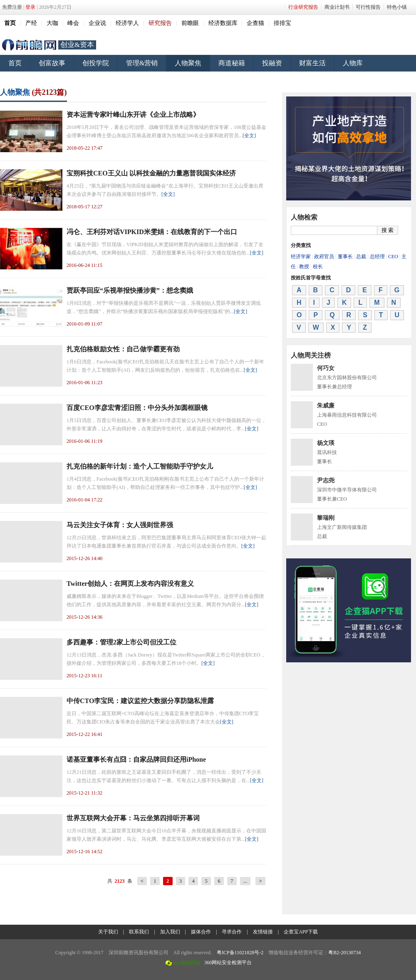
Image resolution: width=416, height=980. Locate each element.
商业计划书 (337, 7)
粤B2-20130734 (344, 953)
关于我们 (108, 932)
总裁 (361, 257)
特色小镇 (397, 7)
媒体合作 (201, 932)
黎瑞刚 (326, 518)
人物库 (353, 63)
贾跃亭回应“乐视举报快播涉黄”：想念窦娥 (130, 290)
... (245, 881)
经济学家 (301, 257)
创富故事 (52, 63)
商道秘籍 (232, 63)
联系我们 (139, 932)
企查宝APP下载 (301, 932)
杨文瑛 (326, 443)
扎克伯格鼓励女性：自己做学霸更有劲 (123, 349)
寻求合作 (232, 932)
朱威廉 (326, 406)
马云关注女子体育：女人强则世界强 (120, 525)
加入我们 (170, 932)
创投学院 (96, 63)
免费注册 (12, 7)
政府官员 (324, 257)
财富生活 (312, 63)
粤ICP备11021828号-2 (240, 953)
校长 (318, 267)
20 (252, 877)
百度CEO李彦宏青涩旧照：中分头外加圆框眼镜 (137, 408)
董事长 (345, 257)
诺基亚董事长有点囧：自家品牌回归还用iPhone (136, 759)
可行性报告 (368, 7)
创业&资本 (77, 45)
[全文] (249, 136)
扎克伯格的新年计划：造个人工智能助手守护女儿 (140, 466)
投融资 (272, 63)
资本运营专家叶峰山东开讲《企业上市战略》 (133, 115)
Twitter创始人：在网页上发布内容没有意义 (130, 584)
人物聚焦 (188, 63)
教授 (304, 267)
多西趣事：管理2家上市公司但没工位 (121, 642)
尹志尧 (326, 480)
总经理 (377, 257)
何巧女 (326, 368)
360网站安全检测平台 (228, 963)
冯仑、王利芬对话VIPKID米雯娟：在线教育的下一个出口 (152, 232)
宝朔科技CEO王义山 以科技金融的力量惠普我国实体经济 (151, 173)
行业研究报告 (303, 7)
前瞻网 (29, 45)
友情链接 (263, 932)
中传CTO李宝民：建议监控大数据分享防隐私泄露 (140, 701)
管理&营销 (142, 63)
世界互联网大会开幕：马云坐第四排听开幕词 (133, 818)
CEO (393, 257)
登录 (30, 7)
